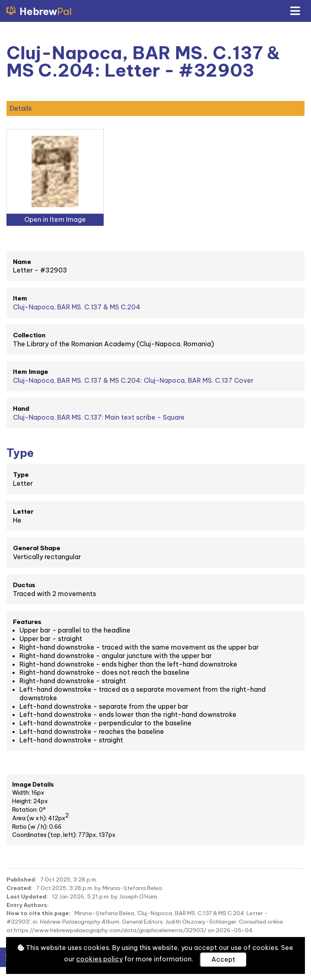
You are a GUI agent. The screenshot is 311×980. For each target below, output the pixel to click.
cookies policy (99, 959)
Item (20, 298)
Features (27, 622)
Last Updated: (27, 896)
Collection (29, 335)
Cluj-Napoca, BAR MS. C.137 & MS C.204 (77, 307)
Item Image (31, 372)
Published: (21, 879)
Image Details (33, 785)
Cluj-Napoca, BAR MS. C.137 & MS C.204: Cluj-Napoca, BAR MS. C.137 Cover (133, 380)
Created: (19, 888)
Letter (23, 511)
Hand (21, 409)
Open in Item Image (55, 219)
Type (21, 475)
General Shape (37, 548)
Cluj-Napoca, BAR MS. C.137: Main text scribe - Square (99, 417)
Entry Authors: (28, 905)
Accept (223, 959)
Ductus (24, 585)
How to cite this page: (38, 913)
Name (22, 262)
